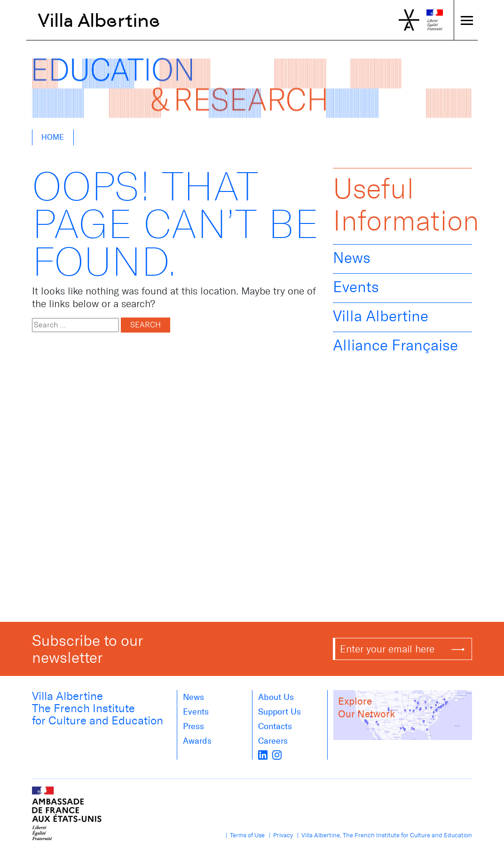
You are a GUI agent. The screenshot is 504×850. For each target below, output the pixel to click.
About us (276, 697)
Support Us (280, 712)
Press (193, 726)
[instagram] (277, 754)
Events (356, 287)
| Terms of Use (244, 835)
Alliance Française (395, 345)
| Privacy (280, 835)
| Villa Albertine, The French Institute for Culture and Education (383, 835)
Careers (273, 741)
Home (53, 137)
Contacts (275, 726)
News (352, 258)
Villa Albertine (99, 20)
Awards (197, 741)
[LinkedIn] (263, 754)
